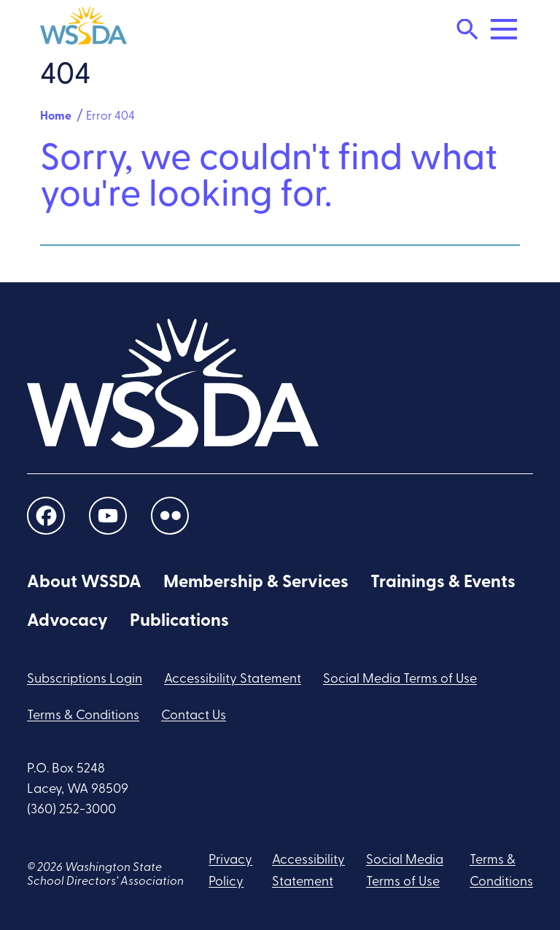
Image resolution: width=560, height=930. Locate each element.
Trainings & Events (443, 583)
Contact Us (194, 716)
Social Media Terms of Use (400, 679)
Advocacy (67, 621)
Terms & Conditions (83, 716)
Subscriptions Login (85, 679)
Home (56, 117)
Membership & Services (256, 583)
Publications (179, 621)
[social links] (46, 516)
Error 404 (110, 117)
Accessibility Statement (233, 679)
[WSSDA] (83, 29)
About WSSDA (84, 583)
